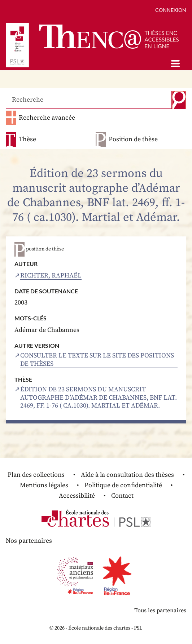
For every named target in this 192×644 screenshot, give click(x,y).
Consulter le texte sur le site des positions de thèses (97, 360)
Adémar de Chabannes (47, 330)
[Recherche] (89, 100)
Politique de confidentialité (123, 485)
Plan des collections (36, 475)
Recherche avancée (47, 118)
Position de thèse (133, 139)
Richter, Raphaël (51, 276)
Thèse (27, 139)
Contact (122, 496)
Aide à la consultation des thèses (127, 475)
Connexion (171, 10)
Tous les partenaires (160, 610)
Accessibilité (77, 496)
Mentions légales (44, 485)
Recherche (179, 100)
